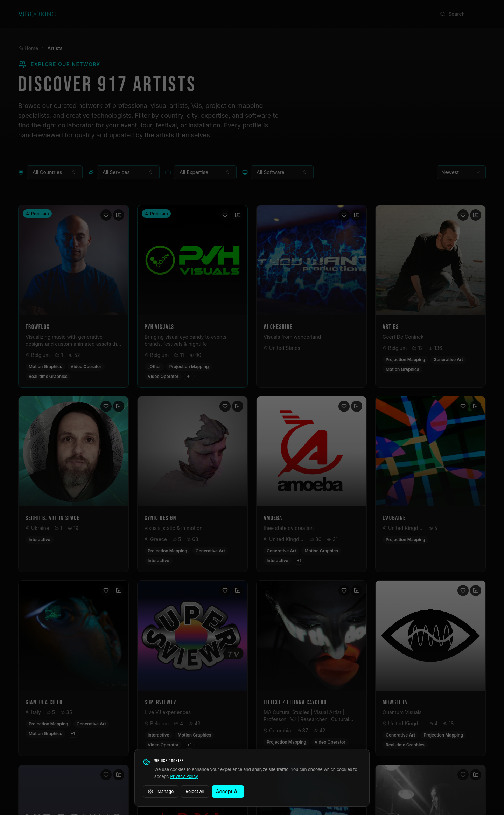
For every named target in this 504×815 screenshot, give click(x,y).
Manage (161, 792)
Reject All (195, 791)
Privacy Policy (184, 776)
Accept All (228, 791)
